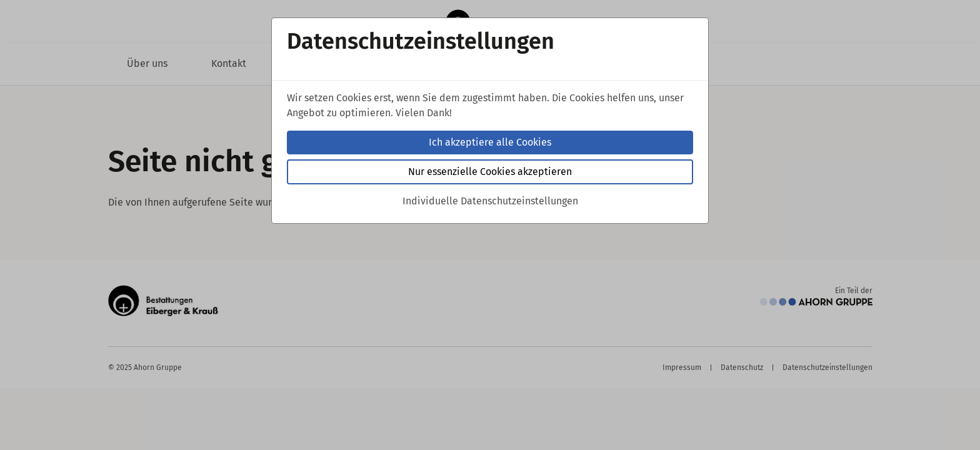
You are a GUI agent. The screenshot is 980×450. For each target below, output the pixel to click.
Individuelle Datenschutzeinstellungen (490, 201)
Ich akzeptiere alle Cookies (490, 142)
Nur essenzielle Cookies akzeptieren (490, 172)
